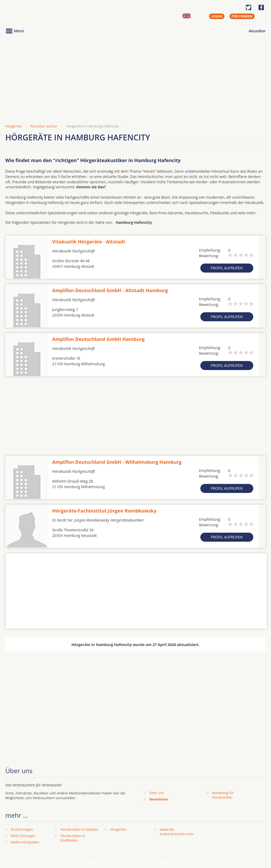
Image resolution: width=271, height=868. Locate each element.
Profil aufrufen (227, 268)
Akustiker (257, 31)
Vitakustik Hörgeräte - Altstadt (89, 242)
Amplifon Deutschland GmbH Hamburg (98, 339)
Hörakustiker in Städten (79, 829)
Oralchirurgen (22, 829)
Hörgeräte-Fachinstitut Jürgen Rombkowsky (104, 511)
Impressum (168, 862)
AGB (186, 862)
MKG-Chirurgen (23, 836)
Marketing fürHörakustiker (223, 795)
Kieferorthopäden (25, 842)
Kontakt (144, 862)
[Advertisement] (135, 80)
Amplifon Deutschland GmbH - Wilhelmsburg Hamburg (117, 462)
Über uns (157, 793)
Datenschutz (207, 862)
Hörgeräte (118, 829)
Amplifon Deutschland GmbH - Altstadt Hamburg (110, 290)
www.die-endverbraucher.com (177, 832)
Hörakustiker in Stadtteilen (73, 838)
